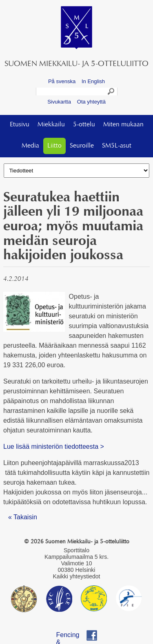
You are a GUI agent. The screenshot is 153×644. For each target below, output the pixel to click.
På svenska (62, 81)
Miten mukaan (123, 125)
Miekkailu (51, 125)
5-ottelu (84, 125)
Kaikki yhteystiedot (77, 576)
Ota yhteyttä (91, 102)
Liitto (54, 146)
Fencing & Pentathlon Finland (72, 636)
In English (93, 81)
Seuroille (82, 146)
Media (30, 146)
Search (111, 93)
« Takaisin (23, 517)
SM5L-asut (117, 146)
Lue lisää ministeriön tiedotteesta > (54, 447)
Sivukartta (59, 102)
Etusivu (20, 125)
